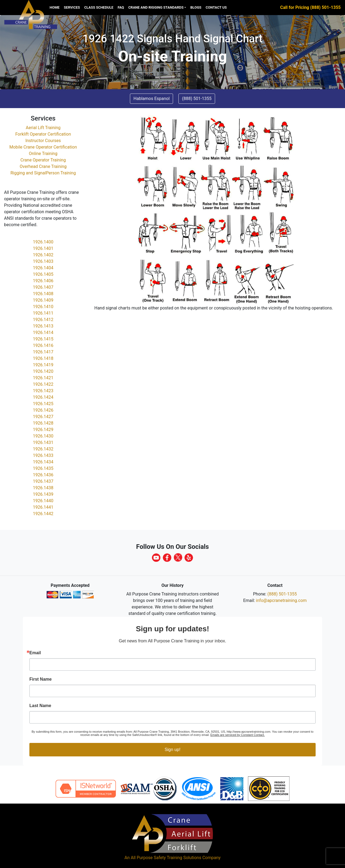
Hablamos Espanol (151, 99)
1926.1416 (43, 345)
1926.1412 (43, 320)
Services (72, 7)
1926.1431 (43, 442)
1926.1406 (43, 281)
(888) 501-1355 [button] (197, 99)
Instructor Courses (43, 141)
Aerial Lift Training (43, 128)
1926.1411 (43, 313)
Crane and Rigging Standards (156, 7)
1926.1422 (43, 384)
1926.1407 (43, 287)
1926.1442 (43, 514)
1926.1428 (43, 423)
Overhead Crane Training (43, 166)
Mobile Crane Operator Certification (43, 147)
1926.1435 (43, 468)
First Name (41, 679)
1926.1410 (43, 307)
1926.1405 (43, 274)
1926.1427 (43, 417)
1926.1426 (43, 410)
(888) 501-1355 (282, 594)
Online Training (43, 154)
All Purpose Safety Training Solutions (166, 858)
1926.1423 (43, 391)
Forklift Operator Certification (43, 134)
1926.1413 (43, 326)
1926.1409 (43, 300)
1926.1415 (43, 339)
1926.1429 (43, 430)
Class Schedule (99, 7)
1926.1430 (43, 436)
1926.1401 (43, 248)
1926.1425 (43, 404)
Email (35, 653)
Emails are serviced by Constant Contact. (237, 735)
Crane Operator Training (43, 160)
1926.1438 (43, 488)
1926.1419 (43, 365)
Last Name (40, 706)
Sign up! (173, 750)
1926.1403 (43, 261)
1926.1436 (43, 475)
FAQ (121, 7)
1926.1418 (43, 358)
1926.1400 (43, 242)
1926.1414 (43, 333)
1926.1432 (43, 449)
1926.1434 (43, 462)
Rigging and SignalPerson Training (43, 173)
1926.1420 (43, 371)
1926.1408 (43, 294)
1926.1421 (43, 378)
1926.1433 (43, 455)
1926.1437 (43, 481)
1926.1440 (43, 501)
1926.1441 (43, 507)
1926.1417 (43, 352)
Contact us (216, 7)
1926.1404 (43, 268)
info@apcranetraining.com (281, 600)
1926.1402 (43, 255)
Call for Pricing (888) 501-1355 (310, 7)
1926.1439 (43, 494)
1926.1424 (43, 397)
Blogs (196, 7)
